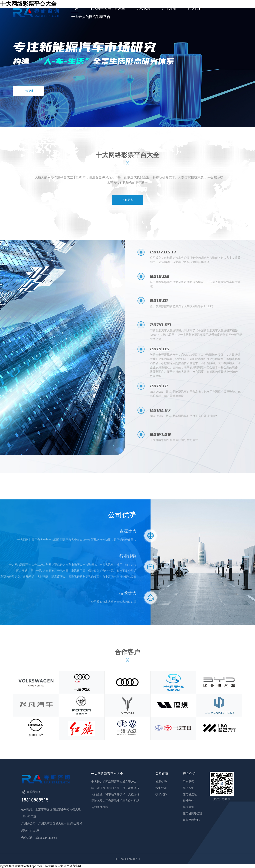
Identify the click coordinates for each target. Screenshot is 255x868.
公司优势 (144, 8)
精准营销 (188, 801)
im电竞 (59, 866)
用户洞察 (188, 782)
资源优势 (161, 782)
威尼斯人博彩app (26, 866)
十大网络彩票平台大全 (107, 8)
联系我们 (195, 8)
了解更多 (28, 91)
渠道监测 (188, 807)
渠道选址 (188, 788)
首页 (75, 8)
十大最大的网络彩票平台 (91, 17)
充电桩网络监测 (193, 813)
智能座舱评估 (191, 820)
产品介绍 (169, 8)
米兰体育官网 (72, 866)
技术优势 (161, 794)
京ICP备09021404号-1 (128, 859)
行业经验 (161, 788)
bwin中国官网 (45, 866)
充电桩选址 (190, 794)
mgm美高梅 (7, 866)
